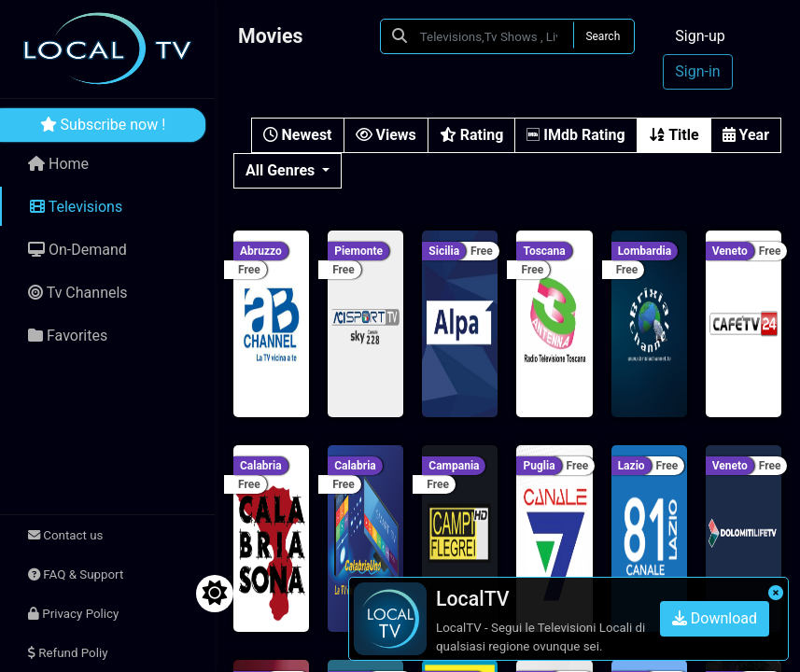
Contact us (65, 535)
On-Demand (77, 250)
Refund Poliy (68, 653)
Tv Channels (78, 293)
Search (603, 36)
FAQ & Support (76, 574)
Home (58, 164)
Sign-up (700, 36)
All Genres (282, 170)
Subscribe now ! (103, 125)
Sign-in (697, 71)
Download (715, 618)
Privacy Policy (73, 614)
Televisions (76, 207)
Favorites (68, 336)
